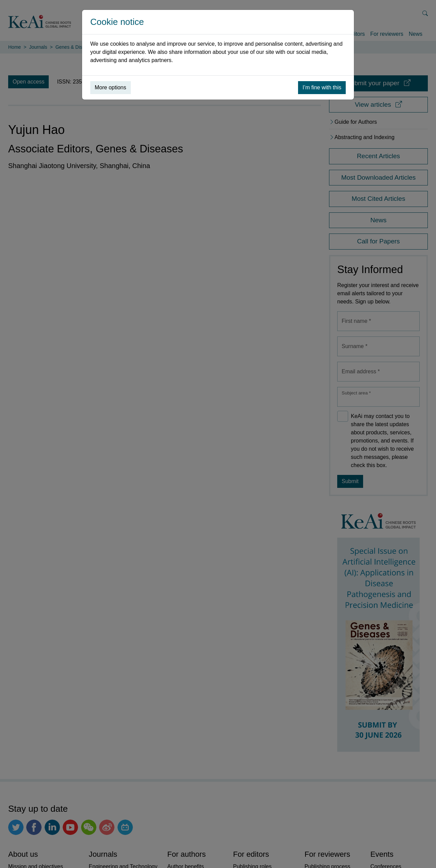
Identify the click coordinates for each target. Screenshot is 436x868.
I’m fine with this (322, 87)
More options (111, 87)
